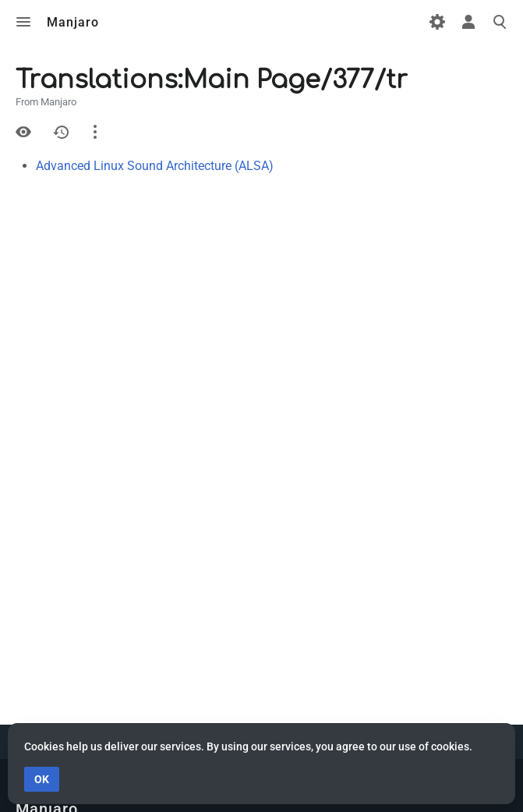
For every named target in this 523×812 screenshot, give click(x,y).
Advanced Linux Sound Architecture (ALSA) (155, 166)
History (61, 132)
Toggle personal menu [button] (468, 22)
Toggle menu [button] (23, 22)
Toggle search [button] (500, 22)
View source (23, 132)
